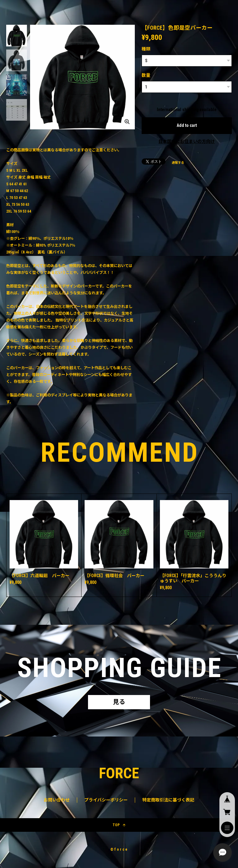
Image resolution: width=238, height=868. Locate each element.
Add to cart (187, 125)
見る (119, 702)
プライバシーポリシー (106, 800)
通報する (178, 163)
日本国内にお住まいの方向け (187, 141)
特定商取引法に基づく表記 (168, 800)
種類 (146, 49)
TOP (119, 825)
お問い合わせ (57, 800)
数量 (146, 75)
